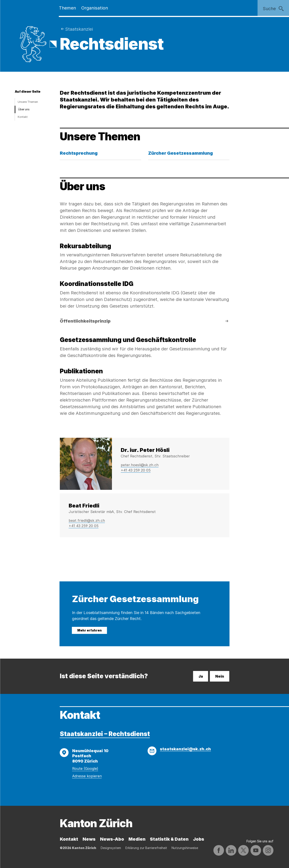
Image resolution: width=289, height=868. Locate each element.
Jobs (199, 839)
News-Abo (112, 839)
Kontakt (23, 117)
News (89, 839)
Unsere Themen (28, 102)
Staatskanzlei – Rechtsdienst (105, 734)
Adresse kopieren (87, 776)
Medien (137, 839)
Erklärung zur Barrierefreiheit (146, 848)
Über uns (24, 109)
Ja (201, 676)
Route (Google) (85, 768)
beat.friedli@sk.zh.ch (87, 520)
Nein (220, 676)
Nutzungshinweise (185, 848)
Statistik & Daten (169, 839)
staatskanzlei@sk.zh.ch (185, 749)
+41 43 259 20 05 (136, 470)
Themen (67, 8)
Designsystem (111, 848)
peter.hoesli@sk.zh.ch (140, 465)
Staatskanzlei (79, 29)
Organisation (95, 8)
